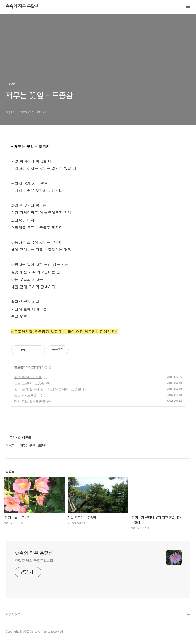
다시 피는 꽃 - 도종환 (30, 401)
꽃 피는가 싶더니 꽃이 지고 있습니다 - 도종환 (48, 389)
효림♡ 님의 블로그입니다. (35, 561)
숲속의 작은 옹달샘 (22, 7)
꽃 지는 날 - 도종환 (28, 377)
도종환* (19, 367)
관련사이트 (13, 615)
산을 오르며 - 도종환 (29, 383)
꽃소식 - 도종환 (26, 395)
